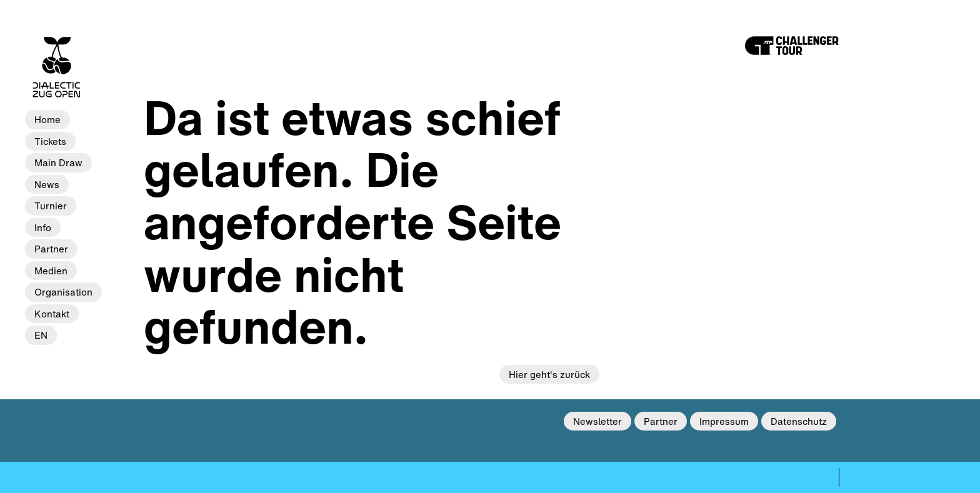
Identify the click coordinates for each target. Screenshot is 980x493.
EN (41, 335)
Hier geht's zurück (549, 374)
